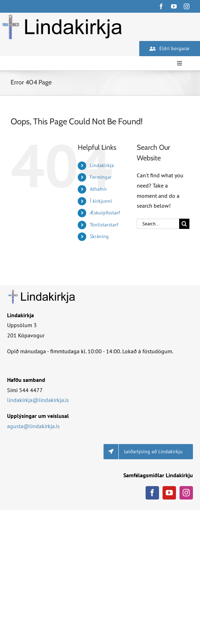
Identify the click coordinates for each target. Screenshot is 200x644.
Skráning (99, 236)
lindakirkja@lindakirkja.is (38, 400)
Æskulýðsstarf (105, 213)
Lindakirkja (102, 165)
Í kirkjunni (101, 201)
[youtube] (174, 6)
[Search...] (158, 224)
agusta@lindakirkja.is (33, 426)
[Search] (184, 224)
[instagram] (187, 6)
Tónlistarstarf (104, 225)
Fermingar (101, 177)
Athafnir (98, 189)
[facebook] (161, 6)
